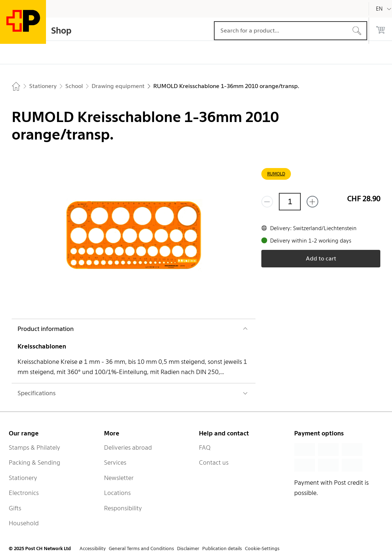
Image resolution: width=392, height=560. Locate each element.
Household (24, 523)
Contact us (214, 462)
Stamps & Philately (34, 447)
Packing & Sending (34, 462)
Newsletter (119, 478)
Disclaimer (188, 548)
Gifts (15, 508)
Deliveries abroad (128, 447)
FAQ (205, 447)
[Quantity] (290, 202)
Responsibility (123, 508)
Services (115, 462)
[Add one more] (312, 202)
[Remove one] (267, 202)
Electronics (24, 493)
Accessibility (93, 548)
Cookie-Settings (262, 548)
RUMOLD (276, 174)
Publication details (222, 548)
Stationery (23, 478)
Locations (117, 493)
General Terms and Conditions (141, 548)
